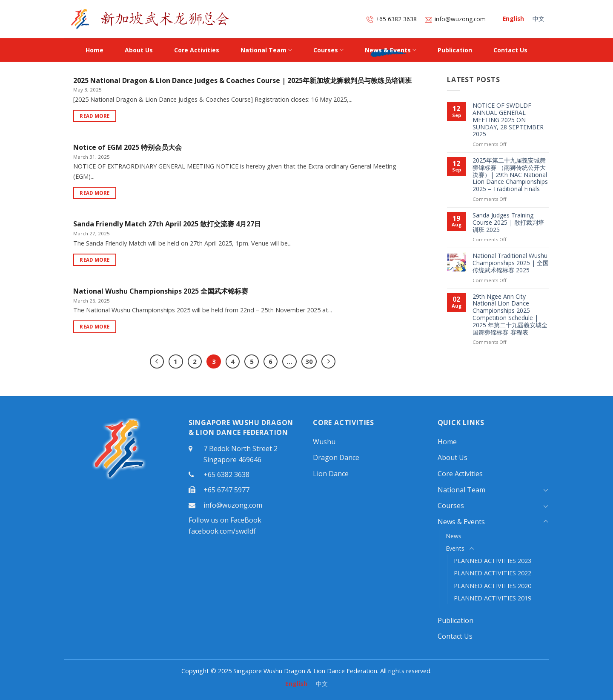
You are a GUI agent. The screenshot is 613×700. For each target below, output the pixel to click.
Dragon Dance (336, 457)
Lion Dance (331, 474)
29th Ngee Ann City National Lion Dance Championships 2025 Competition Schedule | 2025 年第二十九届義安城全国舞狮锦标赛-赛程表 (510, 315)
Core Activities (197, 50)
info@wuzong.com (455, 19)
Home (95, 50)
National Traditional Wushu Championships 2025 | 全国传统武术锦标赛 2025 (511, 263)
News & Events (391, 50)
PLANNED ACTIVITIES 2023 (493, 561)
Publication (455, 50)
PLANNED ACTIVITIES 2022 (493, 573)
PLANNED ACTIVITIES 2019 (493, 598)
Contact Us (510, 50)
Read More (95, 116)
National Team (266, 50)
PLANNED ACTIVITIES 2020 (493, 586)
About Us (139, 50)
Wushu (324, 442)
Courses (328, 50)
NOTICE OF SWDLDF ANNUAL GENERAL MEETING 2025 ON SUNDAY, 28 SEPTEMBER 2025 (508, 120)
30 (309, 361)
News (454, 536)
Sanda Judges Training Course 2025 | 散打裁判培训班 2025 (508, 223)
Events (455, 548)
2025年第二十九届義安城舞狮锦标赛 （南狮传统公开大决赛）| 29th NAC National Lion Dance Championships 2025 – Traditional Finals (510, 175)
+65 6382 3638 (392, 19)
